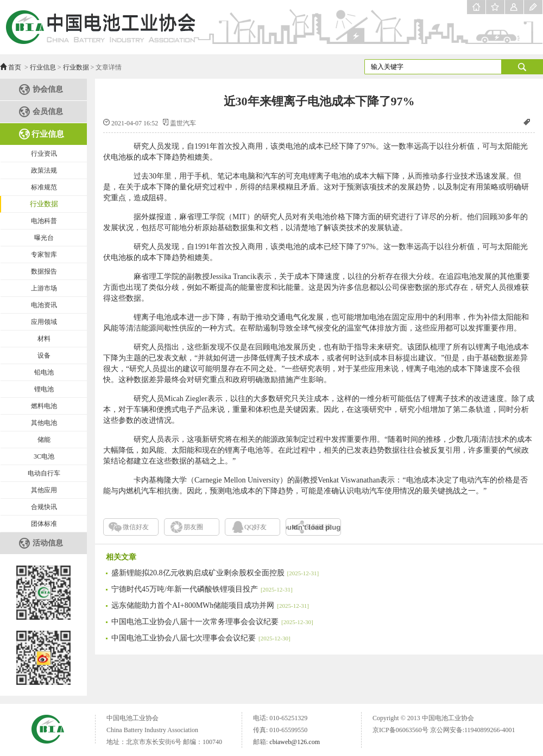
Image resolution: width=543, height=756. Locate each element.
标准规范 (44, 187)
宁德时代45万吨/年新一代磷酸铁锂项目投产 (202, 589)
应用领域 (44, 322)
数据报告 (44, 271)
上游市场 (44, 288)
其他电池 (44, 423)
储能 (44, 440)
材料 (44, 339)
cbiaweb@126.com (295, 742)
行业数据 (76, 67)
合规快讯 (44, 507)
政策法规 (44, 170)
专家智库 (44, 255)
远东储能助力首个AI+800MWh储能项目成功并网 (210, 605)
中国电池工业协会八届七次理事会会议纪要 (201, 638)
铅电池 (44, 372)
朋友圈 (193, 527)
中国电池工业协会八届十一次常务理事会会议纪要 (212, 622)
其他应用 (44, 490)
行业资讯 (44, 154)
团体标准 (44, 524)
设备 (44, 355)
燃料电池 (44, 406)
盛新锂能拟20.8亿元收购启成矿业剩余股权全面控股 (215, 573)
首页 (15, 67)
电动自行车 (44, 473)
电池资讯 (44, 305)
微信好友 (136, 527)
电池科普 (44, 221)
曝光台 (44, 238)
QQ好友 (255, 527)
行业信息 (43, 67)
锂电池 (44, 389)
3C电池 (44, 456)
